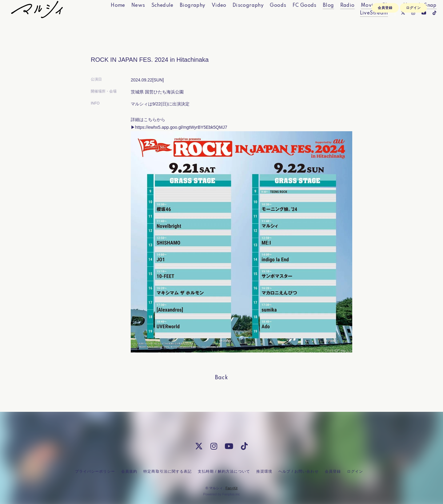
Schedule (150, 18)
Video (207, 18)
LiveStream (362, 26)
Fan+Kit (231, 488)
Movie (357, 18)
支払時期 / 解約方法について (224, 471)
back (222, 378)
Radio (335, 18)
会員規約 (129, 471)
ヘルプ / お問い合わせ (298, 471)
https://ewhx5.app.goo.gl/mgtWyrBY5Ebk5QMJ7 (181, 127)
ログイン (413, 36)
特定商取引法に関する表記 (167, 471)
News (127, 18)
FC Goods (293, 18)
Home (106, 18)
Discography (236, 18)
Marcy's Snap (408, 18)
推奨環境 (264, 471)
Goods (266, 18)
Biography (181, 18)
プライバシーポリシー (95, 471)
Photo (378, 18)
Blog (317, 18)
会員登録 (385, 36)
